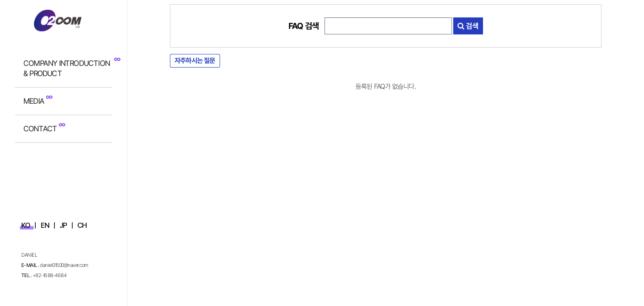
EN (45, 225)
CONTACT (40, 129)
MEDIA (34, 101)
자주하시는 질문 (195, 61)
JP (63, 225)
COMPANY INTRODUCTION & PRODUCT (66, 68)
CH (82, 225)
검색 (468, 26)
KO (26, 225)
